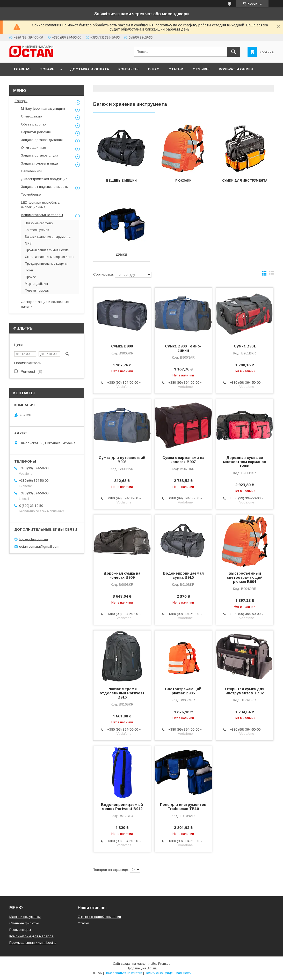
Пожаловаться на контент (124, 973)
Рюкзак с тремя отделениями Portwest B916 (122, 693)
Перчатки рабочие (36, 132)
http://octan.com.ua (33, 539)
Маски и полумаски (25, 917)
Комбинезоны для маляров (31, 936)
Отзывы (201, 69)
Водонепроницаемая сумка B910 (183, 575)
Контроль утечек (37, 230)
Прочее (30, 277)
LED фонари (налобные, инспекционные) (41, 205)
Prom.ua (164, 964)
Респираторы (20, 930)
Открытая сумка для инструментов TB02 (245, 691)
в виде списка (271, 274)
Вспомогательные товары (42, 215)
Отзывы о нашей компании (99, 917)
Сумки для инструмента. (245, 181)
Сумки (121, 255)
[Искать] (234, 52)
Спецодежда (32, 116)
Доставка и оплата (89, 69)
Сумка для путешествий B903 (122, 460)
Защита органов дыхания (42, 140)
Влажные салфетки (39, 223)
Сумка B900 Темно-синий (183, 348)
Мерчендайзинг (37, 284)
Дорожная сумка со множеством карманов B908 (245, 462)
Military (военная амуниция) (43, 109)
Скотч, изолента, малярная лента (50, 257)
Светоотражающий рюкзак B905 (183, 691)
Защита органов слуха (40, 155)
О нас (154, 69)
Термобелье (31, 194)
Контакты (128, 69)
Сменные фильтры (24, 923)
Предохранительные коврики (46, 264)
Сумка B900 (122, 346)
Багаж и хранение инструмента (48, 237)
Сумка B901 (245, 346)
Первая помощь (37, 291)
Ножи (29, 270)
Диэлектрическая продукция (44, 179)
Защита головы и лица (39, 163)
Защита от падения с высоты (45, 187)
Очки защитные (33, 148)
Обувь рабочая (34, 124)
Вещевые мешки (121, 181)
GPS (28, 243)
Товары (48, 69)
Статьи (176, 69)
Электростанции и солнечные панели (45, 304)
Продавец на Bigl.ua (142, 968)
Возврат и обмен (236, 69)
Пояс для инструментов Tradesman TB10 (183, 807)
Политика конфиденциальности (168, 973)
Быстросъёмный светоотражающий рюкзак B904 (245, 577)
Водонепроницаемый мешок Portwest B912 (122, 807)
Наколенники (31, 171)
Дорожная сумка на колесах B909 (122, 575)
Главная (22, 69)
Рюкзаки (183, 181)
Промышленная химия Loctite (47, 250)
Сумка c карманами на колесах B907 (183, 460)
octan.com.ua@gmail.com (39, 547)
